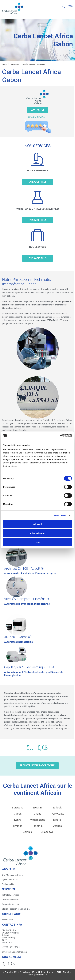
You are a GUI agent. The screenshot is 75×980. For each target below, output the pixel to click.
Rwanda (18, 826)
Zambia (28, 832)
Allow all (38, 524)
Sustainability (8, 884)
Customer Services (10, 900)
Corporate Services (10, 904)
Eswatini (37, 807)
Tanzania (38, 826)
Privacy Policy (41, 975)
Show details (60, 515)
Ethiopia (57, 807)
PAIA (59, 972)
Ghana (38, 814)
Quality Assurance (10, 879)
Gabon (18, 814)
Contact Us (38, 110)
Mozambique (38, 820)
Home (4, 64)
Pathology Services (10, 895)
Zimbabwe (47, 832)
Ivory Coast (57, 814)
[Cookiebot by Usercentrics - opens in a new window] (60, 435)
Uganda (57, 826)
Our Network (15, 64)
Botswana (18, 807)
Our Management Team (13, 875)
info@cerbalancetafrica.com (15, 952)
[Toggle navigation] (70, 6)
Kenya (18, 820)
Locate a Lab (8, 920)
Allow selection (37, 533)
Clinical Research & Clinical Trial (16, 909)
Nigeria (57, 820)
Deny (38, 542)
